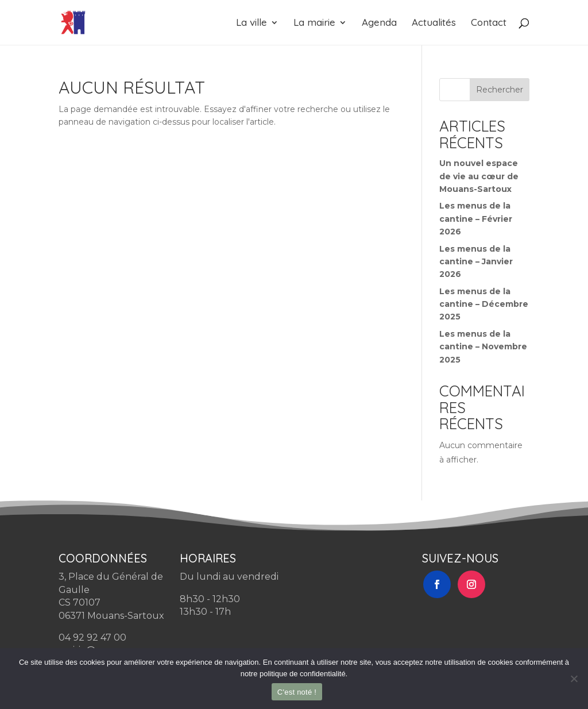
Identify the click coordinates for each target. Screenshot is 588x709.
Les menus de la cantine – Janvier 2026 (476, 262)
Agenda (379, 23)
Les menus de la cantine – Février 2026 (476, 219)
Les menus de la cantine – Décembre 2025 (484, 304)
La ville (252, 23)
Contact (489, 23)
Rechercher (500, 90)
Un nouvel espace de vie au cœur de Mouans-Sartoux (479, 176)
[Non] (574, 679)
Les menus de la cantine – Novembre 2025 (483, 347)
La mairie (314, 23)
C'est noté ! (297, 692)
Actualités (434, 23)
